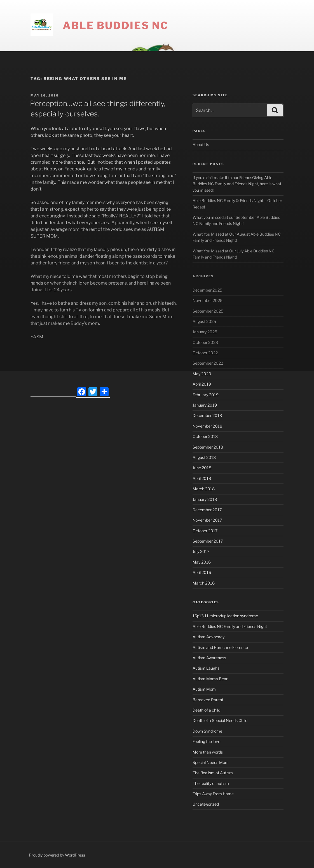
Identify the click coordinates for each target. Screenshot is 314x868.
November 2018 (207, 426)
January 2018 (205, 499)
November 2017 (207, 520)
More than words (208, 752)
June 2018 (202, 468)
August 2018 (204, 457)
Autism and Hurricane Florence (220, 647)
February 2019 (206, 395)
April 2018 (202, 478)
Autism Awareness (209, 658)
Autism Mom (204, 689)
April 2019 (202, 384)
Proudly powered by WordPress (57, 855)
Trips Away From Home (213, 794)
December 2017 (207, 510)
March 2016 (204, 583)
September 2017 (208, 541)
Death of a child (206, 710)
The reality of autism (211, 783)
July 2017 (201, 551)
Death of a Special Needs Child (220, 720)
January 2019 (205, 405)
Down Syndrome (207, 731)
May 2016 (202, 562)
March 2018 (204, 489)
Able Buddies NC (116, 25)
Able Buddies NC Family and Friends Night (230, 626)
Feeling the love (206, 741)
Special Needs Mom (211, 762)
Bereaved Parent (208, 700)
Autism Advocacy (208, 637)
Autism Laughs (206, 668)
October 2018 (205, 436)
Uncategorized (206, 804)
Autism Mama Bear (210, 679)
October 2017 (205, 531)
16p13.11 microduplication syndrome (225, 616)
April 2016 (202, 572)
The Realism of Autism (213, 773)
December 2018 (207, 415)
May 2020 (202, 374)
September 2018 (208, 447)
